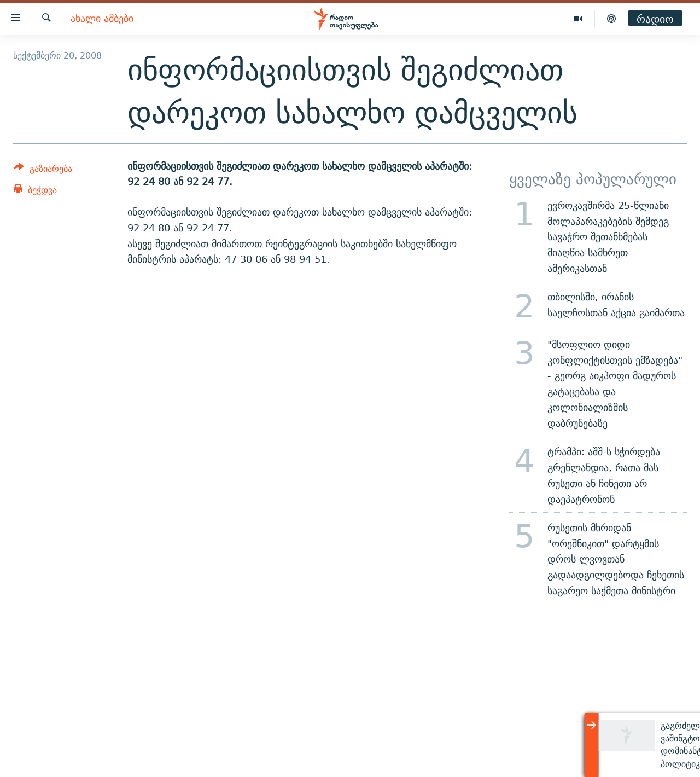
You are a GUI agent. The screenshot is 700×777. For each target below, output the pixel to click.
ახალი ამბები (102, 19)
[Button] (43, 170)
